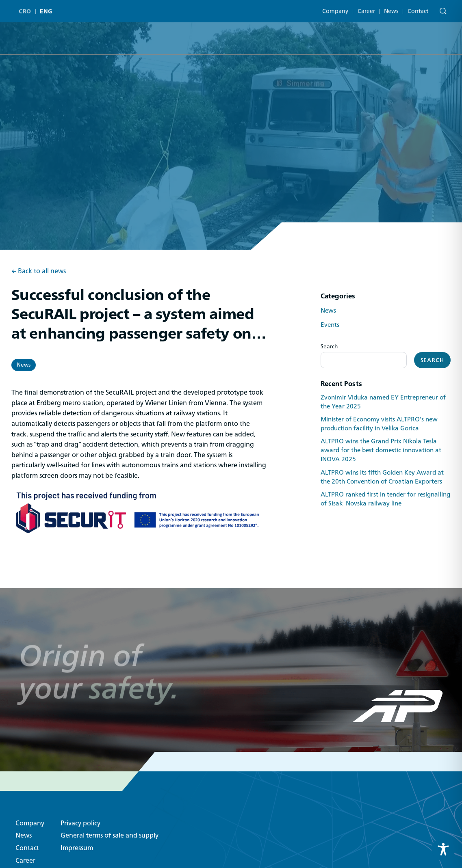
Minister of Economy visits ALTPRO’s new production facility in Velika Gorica (379, 424)
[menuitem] (27, 8)
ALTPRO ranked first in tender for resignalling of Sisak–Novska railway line (385, 499)
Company (335, 6)
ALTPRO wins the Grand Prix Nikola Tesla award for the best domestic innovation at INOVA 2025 (381, 450)
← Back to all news (39, 271)
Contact (418, 6)
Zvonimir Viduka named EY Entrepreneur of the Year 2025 (383, 402)
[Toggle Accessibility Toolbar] (443, 849)
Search (329, 346)
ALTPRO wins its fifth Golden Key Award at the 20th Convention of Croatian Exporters (382, 477)
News (391, 6)
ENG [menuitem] (46, 8)
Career (366, 6)
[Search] (441, 7)
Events (330, 325)
